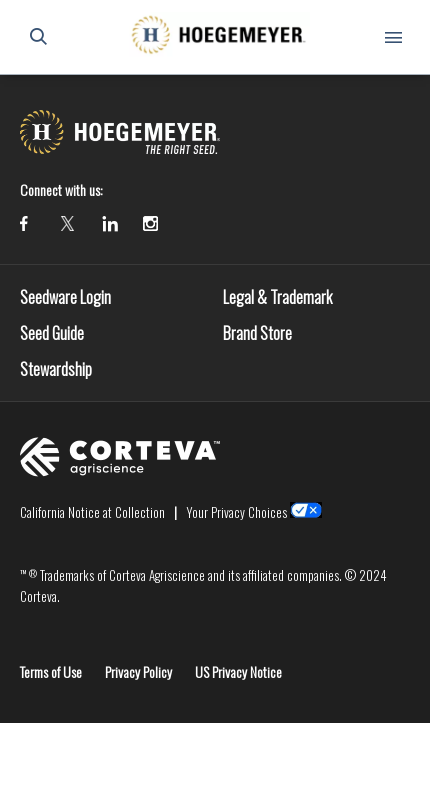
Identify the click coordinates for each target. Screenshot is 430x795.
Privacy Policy (138, 671)
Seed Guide (52, 333)
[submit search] (38, 37)
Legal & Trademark (277, 297)
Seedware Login (65, 297)
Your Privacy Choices (236, 512)
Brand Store (257, 333)
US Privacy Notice (238, 671)
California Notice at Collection (92, 512)
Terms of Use (51, 671)
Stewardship (56, 369)
